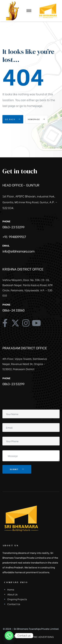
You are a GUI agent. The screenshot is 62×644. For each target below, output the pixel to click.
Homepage (37, 119)
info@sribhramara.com (18, 251)
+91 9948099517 (14, 236)
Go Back (13, 119)
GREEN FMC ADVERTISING (39, 637)
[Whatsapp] (9, 636)
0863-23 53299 (13, 227)
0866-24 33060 (13, 310)
